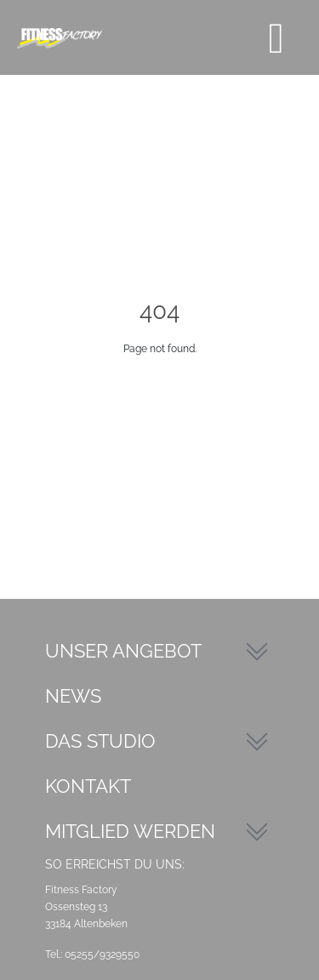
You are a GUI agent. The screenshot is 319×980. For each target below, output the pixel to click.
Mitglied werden (130, 831)
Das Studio (100, 741)
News (73, 696)
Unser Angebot (123, 651)
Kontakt (88, 786)
